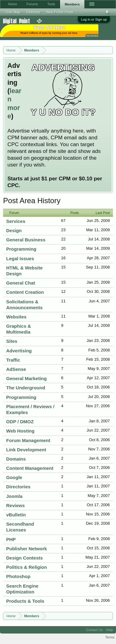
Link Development (26, 450)
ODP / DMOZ (20, 422)
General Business (26, 240)
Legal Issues (20, 258)
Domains (16, 459)
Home (13, 4)
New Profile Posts (60, 12)
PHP (11, 539)
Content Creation (25, 292)
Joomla (14, 496)
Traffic (13, 360)
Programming (21, 249)
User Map (13, 12)
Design (14, 230)
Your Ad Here (92, 36)
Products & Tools (25, 601)
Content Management (30, 468)
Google (14, 477)
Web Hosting (20, 431)
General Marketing (26, 378)
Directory (33, 12)
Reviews (15, 505)
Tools (51, 4)
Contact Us (94, 630)
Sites (12, 341)
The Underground (26, 388)
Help (109, 630)
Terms (110, 637)
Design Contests (24, 558)
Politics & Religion (27, 567)
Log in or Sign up (94, 19)
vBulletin (16, 515)
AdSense (16, 369)
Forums (32, 4)
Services (16, 221)
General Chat (21, 283)
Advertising (19, 351)
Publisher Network (27, 549)
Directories (18, 487)
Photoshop (18, 576)
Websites (16, 317)
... (81, 12)
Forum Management (28, 440)
